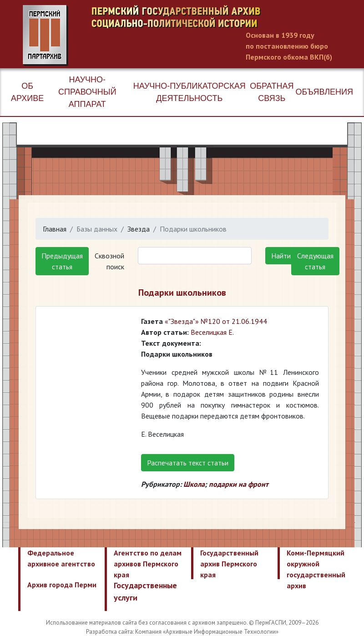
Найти (281, 256)
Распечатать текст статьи (188, 463)
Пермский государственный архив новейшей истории (193, 35)
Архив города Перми (62, 585)
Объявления (324, 92)
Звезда (139, 229)
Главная (55, 229)
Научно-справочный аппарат (87, 92)
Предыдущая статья (62, 261)
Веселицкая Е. (212, 332)
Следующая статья (315, 261)
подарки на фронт (239, 484)
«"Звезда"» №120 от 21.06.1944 (216, 321)
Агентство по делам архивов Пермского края (148, 564)
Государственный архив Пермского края (229, 564)
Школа (194, 484)
